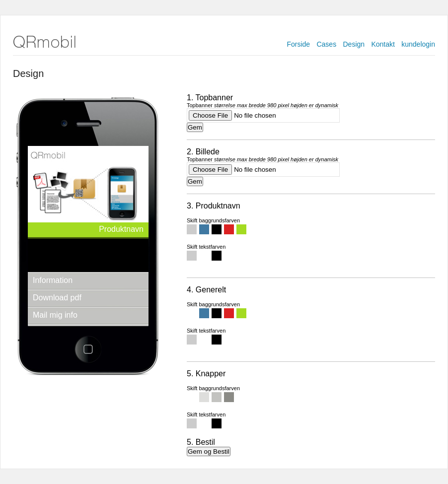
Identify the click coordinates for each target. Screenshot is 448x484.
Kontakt (383, 44)
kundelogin (418, 44)
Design (354, 44)
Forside (298, 44)
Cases (326, 44)
